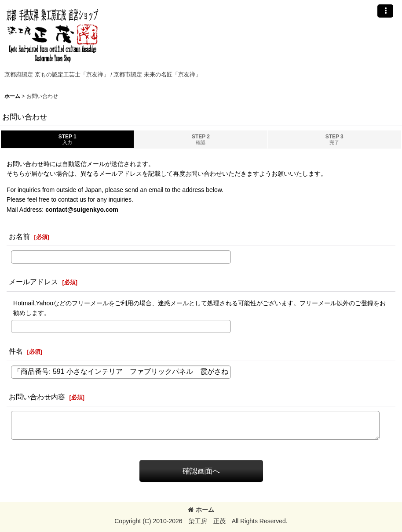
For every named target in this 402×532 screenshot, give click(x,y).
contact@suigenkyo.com (82, 210)
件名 (16, 351)
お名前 (19, 236)
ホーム (201, 510)
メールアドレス (33, 282)
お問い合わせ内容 (37, 397)
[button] (385, 11)
